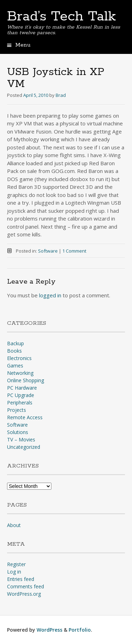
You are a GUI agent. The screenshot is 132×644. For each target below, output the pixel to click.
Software (48, 251)
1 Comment (74, 251)
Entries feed (21, 579)
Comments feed (26, 586)
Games (15, 366)
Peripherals (20, 402)
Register (16, 564)
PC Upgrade (21, 395)
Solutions (18, 432)
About (14, 525)
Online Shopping (26, 380)
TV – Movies (21, 439)
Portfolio (80, 630)
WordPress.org (24, 594)
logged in (50, 295)
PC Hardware (22, 388)
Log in (14, 572)
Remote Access (25, 417)
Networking (20, 373)
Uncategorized (24, 447)
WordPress (49, 630)
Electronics (19, 358)
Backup (15, 343)
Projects (17, 410)
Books (14, 351)
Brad (61, 95)
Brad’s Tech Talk (61, 17)
